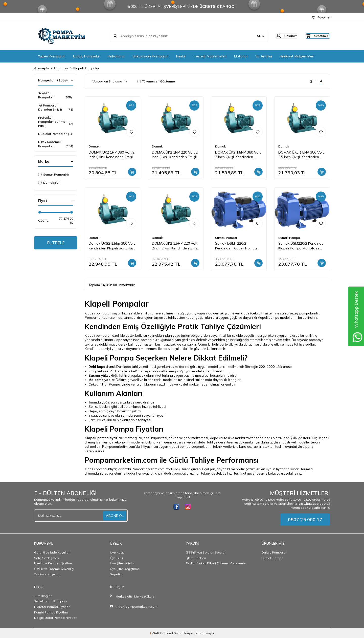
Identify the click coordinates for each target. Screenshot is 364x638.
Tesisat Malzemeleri (210, 56)
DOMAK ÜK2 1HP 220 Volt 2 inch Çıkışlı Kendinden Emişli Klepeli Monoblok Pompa (175, 155)
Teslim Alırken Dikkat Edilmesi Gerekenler (216, 563)
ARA (251, 36)
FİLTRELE (56, 243)
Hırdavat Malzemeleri (297, 56)
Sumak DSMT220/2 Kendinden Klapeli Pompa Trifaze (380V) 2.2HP (236, 246)
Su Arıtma (264, 56)
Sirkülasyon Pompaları (151, 56)
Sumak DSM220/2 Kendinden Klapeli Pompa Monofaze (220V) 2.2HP (302, 246)
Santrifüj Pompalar (56, 95)
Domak (49, 183)
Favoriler (321, 17)
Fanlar (181, 56)
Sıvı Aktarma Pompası (50, 601)
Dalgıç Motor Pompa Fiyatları (56, 618)
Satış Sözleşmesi (47, 558)
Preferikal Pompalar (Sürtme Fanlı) (56, 122)
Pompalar (61, 68)
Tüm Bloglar (43, 596)
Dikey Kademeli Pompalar (56, 144)
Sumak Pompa (53, 175)
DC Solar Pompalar (55, 134)
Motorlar (241, 56)
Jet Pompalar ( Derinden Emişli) (56, 108)
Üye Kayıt (117, 552)
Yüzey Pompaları (52, 56)
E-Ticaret (167, 633)
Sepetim (116, 574)
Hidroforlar (116, 56)
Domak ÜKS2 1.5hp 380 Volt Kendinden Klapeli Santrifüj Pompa (112, 246)
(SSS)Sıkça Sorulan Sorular (206, 552)
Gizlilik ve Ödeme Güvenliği (54, 569)
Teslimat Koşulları (47, 574)
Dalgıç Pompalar (87, 56)
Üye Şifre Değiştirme (125, 569)
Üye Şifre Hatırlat (122, 563)
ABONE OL (115, 516)
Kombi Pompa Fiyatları (51, 612)
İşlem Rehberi (196, 558)
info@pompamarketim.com (137, 607)
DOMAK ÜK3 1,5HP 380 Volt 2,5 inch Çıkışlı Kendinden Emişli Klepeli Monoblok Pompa (301, 155)
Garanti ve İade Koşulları (52, 552)
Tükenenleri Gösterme (156, 81)
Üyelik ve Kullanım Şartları (53, 563)
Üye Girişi (117, 558)
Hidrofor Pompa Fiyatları (52, 607)
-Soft (155, 633)
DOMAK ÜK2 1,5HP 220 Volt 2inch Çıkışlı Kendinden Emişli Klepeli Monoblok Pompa (175, 246)
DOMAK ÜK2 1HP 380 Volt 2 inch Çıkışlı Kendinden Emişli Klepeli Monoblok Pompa (112, 155)
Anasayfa (41, 68)
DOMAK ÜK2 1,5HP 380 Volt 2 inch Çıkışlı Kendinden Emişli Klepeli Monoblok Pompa (238, 155)
